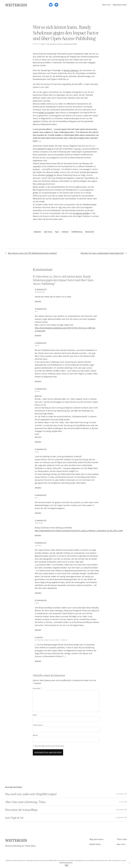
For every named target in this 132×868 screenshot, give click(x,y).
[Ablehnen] (129, 863)
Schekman (65, 232)
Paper (57, 232)
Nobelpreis (37, 232)
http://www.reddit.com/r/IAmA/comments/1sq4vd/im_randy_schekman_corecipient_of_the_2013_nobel (79, 531)
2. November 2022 (121, 810)
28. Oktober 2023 (122, 794)
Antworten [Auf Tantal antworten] (38, 381)
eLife (49, 149)
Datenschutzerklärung (66, 863)
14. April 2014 (39, 637)
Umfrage (49, 175)
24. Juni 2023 (123, 802)
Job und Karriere (52, 44)
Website (35, 735)
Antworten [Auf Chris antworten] (38, 335)
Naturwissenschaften (70, 44)
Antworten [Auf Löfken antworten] (38, 630)
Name (35, 715)
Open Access (48, 232)
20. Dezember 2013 (41, 600)
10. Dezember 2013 (41, 289)
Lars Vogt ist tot (14, 818)
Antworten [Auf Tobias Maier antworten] (38, 535)
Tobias (43, 44)
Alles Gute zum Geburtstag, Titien (25, 802)
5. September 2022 (121, 818)
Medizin (60, 44)
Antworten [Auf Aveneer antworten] (38, 442)
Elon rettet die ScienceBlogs (21, 810)
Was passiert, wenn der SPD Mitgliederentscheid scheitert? (32, 253)
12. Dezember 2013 (41, 449)
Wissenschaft (90, 232)
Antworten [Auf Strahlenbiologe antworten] (38, 301)
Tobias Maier (39, 523)
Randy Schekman (71, 70)
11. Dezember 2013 (41, 343)
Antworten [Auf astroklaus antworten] (38, 593)
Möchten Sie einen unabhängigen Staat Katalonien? (102, 253)
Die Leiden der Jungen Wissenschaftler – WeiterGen (51, 640)
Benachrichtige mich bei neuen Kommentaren (50, 746)
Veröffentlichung (77, 232)
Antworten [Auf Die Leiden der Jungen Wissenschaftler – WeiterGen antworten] (38, 661)
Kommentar (37, 688)
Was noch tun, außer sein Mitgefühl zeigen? (31, 794)
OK (66, 865)
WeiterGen (16, 5)
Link (44, 92)
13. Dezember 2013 (41, 520)
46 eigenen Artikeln (81, 213)
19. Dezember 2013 (41, 543)
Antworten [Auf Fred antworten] (38, 513)
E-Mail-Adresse (38, 725)
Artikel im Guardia (46, 113)
